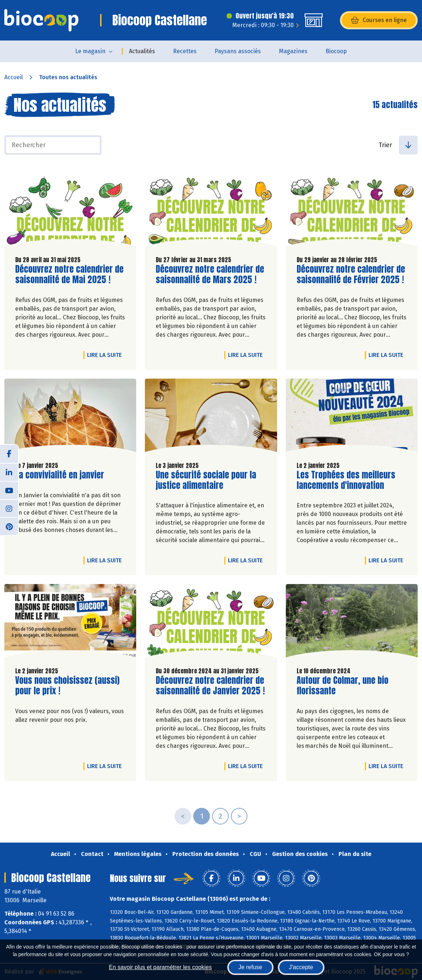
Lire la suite (106, 355)
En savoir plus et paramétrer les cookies (160, 967)
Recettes (185, 51)
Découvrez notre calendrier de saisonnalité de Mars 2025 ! (210, 274)
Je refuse (250, 967)
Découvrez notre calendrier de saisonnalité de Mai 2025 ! (69, 274)
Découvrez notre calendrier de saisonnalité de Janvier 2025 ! (210, 686)
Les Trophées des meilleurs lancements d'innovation (346, 480)
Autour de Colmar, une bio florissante (343, 686)
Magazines (293, 51)
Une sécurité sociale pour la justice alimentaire (206, 480)
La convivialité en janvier (60, 475)
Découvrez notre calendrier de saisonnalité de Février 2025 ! (351, 274)
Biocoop (336, 51)
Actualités (142, 51)
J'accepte (301, 967)
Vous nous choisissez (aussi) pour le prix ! (67, 686)
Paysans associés (238, 51)
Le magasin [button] (90, 51)
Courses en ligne (379, 20)
